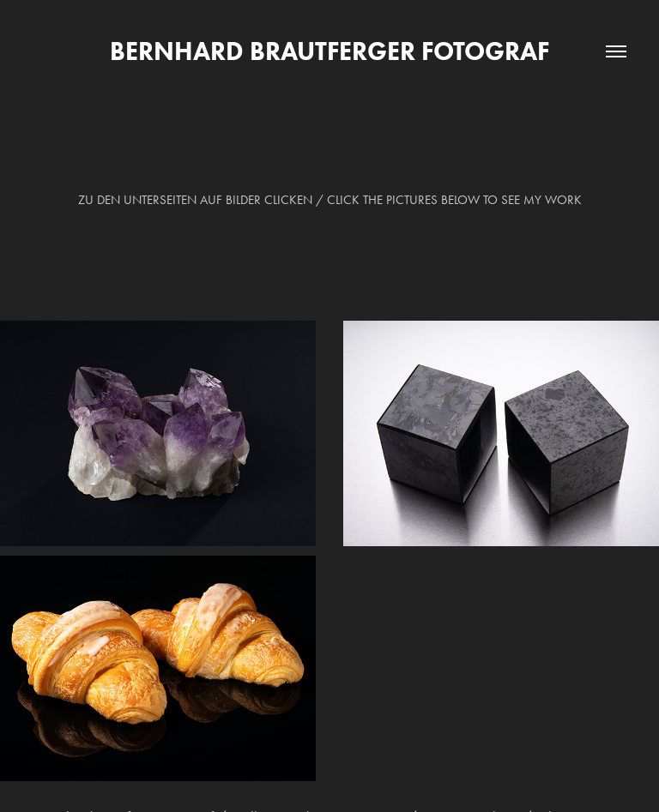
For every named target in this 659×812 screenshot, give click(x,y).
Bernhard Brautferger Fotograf (329, 51)
